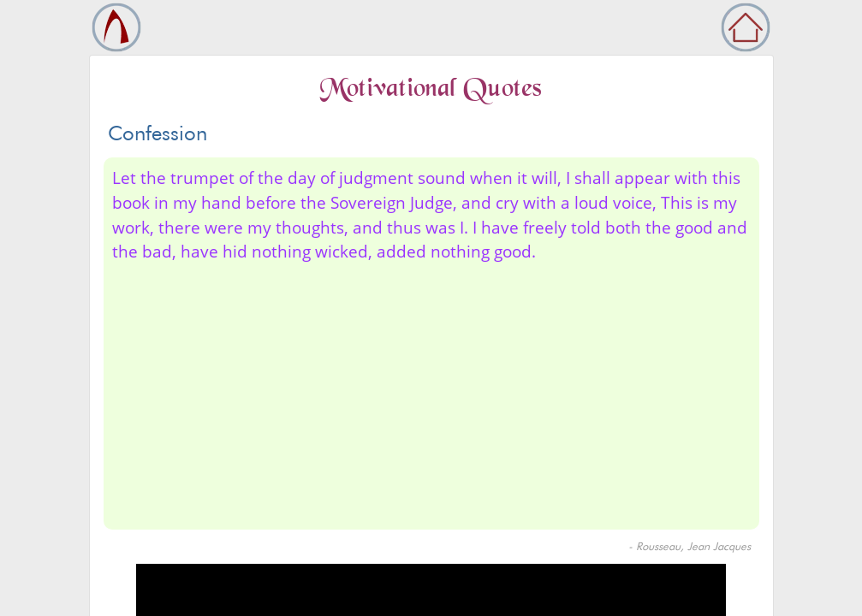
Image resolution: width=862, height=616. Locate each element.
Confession (158, 133)
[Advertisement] (431, 393)
